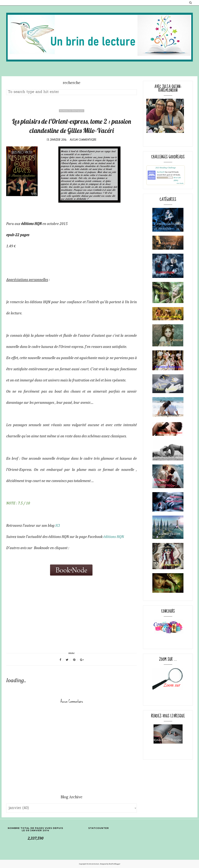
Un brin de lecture (93, 864)
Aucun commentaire (83, 140)
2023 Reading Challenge (165, 168)
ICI (58, 526)
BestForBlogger (115, 864)
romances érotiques (72, 111)
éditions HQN (114, 537)
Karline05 (161, 172)
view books (180, 183)
